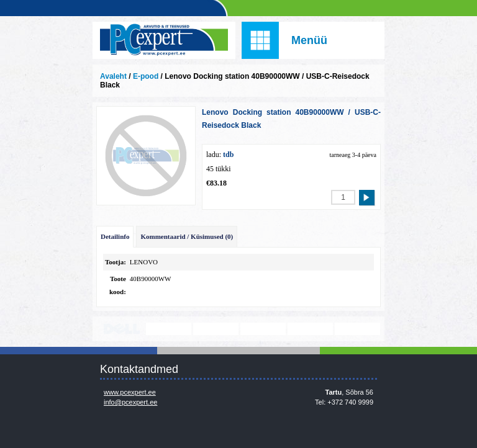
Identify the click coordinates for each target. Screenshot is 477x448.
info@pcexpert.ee (130, 402)
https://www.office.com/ (357, 329)
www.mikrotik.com (310, 329)
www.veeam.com (263, 329)
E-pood (146, 76)
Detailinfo (115, 236)
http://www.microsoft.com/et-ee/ (216, 329)
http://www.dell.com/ (121, 329)
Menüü (309, 40)
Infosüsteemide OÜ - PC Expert (164, 40)
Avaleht (113, 76)
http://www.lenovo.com (169, 329)
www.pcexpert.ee (130, 392)
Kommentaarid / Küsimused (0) (187, 236)
